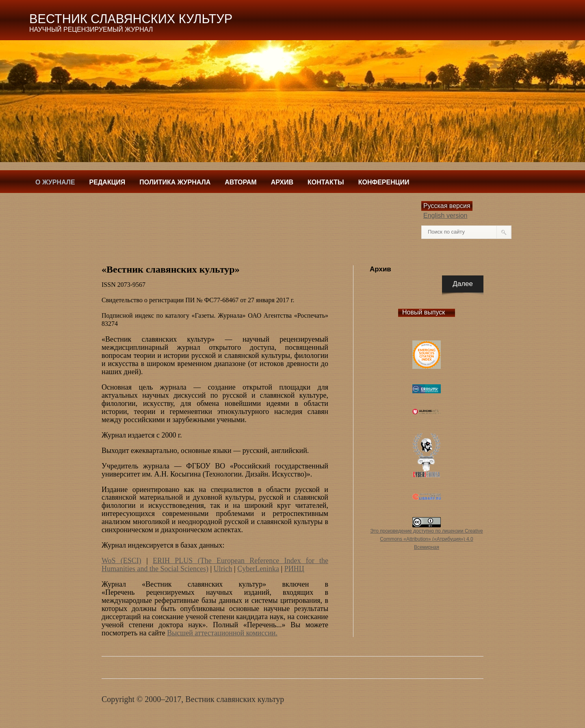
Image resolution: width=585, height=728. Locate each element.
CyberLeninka (258, 569)
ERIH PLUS (175, 561)
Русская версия (447, 206)
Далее (463, 284)
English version (445, 216)
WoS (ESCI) (121, 561)
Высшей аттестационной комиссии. (222, 633)
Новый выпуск (424, 312)
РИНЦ (294, 569)
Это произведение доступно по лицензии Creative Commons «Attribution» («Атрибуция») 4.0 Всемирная (426, 539)
